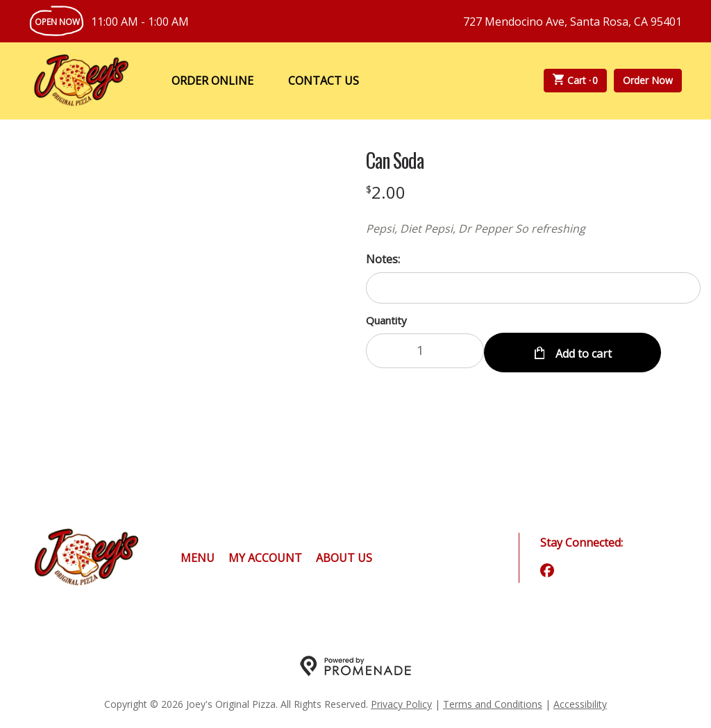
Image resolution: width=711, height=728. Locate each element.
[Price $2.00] (386, 192)
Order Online (212, 81)
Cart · (576, 81)
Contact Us (324, 81)
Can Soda (395, 160)
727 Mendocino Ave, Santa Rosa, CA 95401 (572, 22)
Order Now (648, 80)
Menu (198, 558)
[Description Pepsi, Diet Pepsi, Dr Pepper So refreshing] (533, 229)
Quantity (386, 320)
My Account (265, 558)
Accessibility (580, 704)
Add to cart (582, 351)
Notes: (383, 259)
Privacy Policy (401, 704)
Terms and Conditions (493, 704)
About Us (344, 558)
